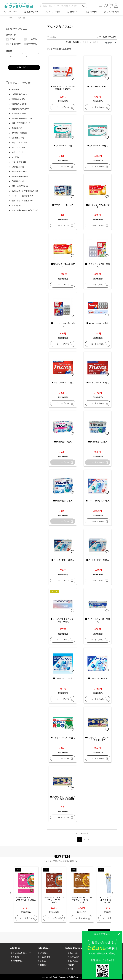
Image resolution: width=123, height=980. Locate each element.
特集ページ (75, 11)
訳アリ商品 (30, 44)
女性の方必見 (72, 961)
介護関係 (70, 965)
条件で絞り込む (24, 67)
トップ (11, 18)
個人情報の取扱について (21, 953)
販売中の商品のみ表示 (59, 49)
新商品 (11, 39)
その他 (69, 969)
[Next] (89, 840)
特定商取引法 (17, 961)
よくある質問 (113, 11)
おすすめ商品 (14, 44)
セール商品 (30, 39)
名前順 (76, 42)
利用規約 (42, 965)
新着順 (86, 42)
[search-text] (64, 6)
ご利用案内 (43, 953)
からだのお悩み (72, 957)
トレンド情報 (54, 11)
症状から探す (33, 11)
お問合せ (93, 11)
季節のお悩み (72, 953)
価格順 (96, 42)
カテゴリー (12, 12)
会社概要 (15, 957)
